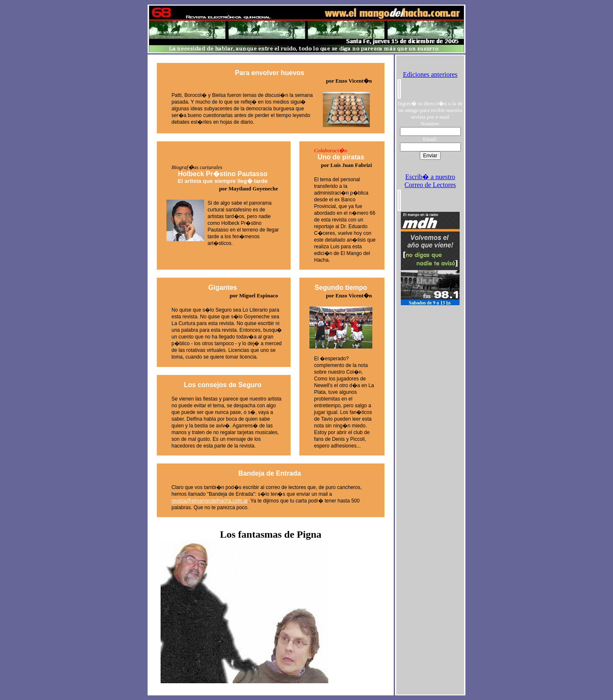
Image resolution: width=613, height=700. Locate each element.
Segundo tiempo (341, 288)
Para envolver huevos (269, 73)
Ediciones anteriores (430, 74)
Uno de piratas (341, 157)
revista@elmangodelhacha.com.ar (210, 501)
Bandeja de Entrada (269, 473)
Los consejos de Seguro (223, 385)
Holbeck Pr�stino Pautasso (223, 177)
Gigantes (223, 288)
